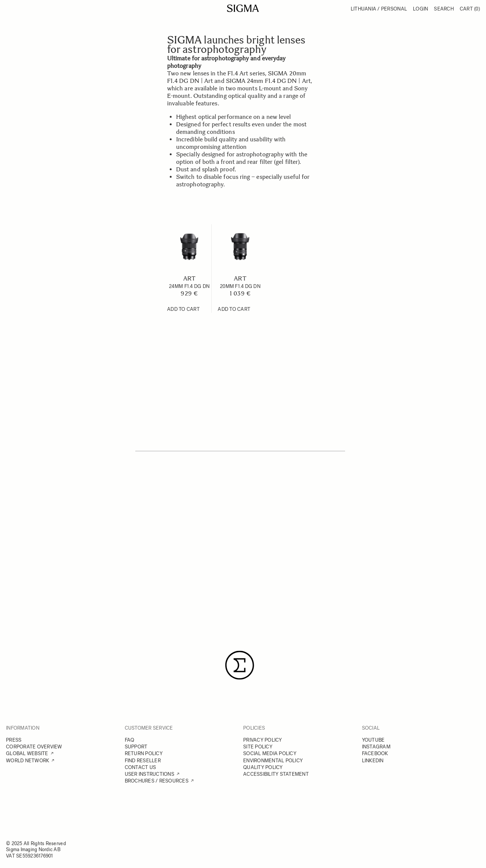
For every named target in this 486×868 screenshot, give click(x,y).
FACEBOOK (375, 753)
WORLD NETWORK (28, 761)
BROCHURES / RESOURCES (157, 781)
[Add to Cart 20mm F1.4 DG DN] (234, 309)
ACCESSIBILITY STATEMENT (276, 774)
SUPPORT (136, 747)
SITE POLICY (258, 747)
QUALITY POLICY (263, 767)
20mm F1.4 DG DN (240, 286)
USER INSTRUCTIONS (150, 774)
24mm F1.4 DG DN (189, 286)
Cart (470, 9)
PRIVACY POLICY (263, 740)
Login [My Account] (420, 9)
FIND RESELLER (143, 761)
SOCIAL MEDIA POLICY (270, 753)
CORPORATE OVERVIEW (34, 747)
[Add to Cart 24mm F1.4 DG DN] (183, 309)
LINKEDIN (373, 761)
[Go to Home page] (243, 8)
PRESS (14, 740)
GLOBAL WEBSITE (27, 753)
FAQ (130, 740)
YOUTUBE (373, 740)
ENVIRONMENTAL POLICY (273, 761)
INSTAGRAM (376, 747)
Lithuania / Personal (379, 9)
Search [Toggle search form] (444, 9)
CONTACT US (141, 767)
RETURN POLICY (144, 753)
